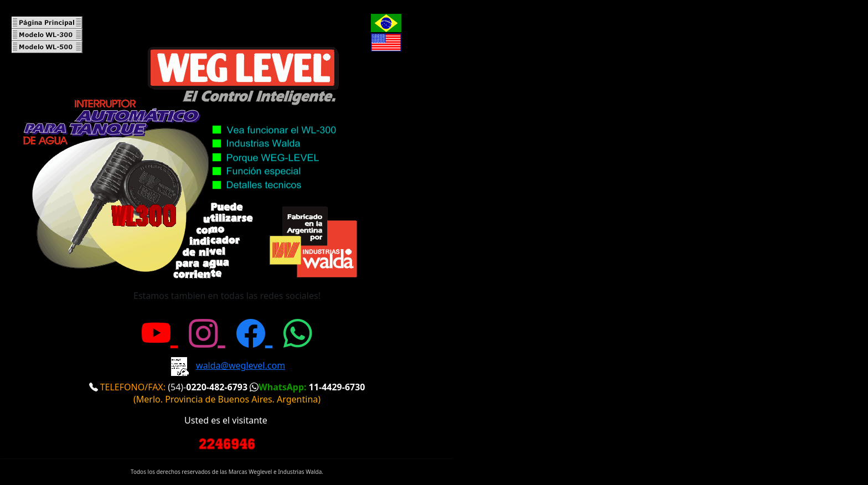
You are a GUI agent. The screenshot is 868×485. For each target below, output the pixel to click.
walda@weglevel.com (241, 365)
